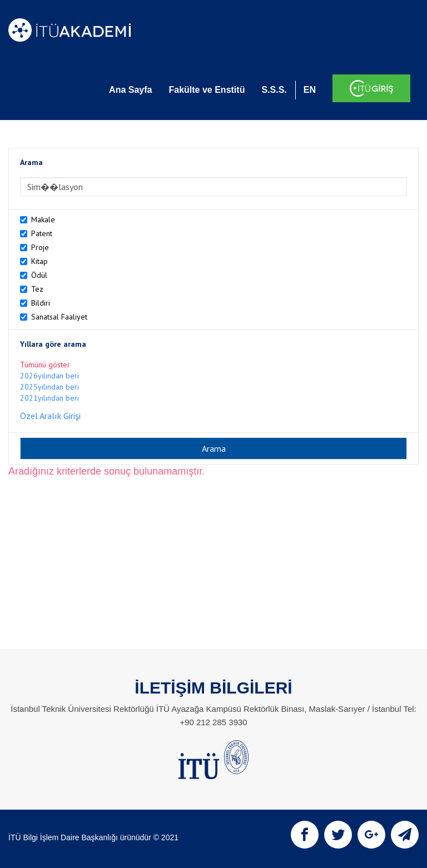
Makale (43, 220)
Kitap (39, 261)
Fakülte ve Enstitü (207, 90)
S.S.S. (274, 90)
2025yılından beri (49, 387)
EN (310, 90)
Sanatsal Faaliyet (59, 317)
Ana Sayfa (130, 90)
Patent (42, 233)
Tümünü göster (45, 365)
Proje (40, 247)
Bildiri (41, 303)
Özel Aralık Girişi (50, 416)
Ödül (39, 275)
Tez (37, 289)
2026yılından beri (49, 376)
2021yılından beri (49, 398)
